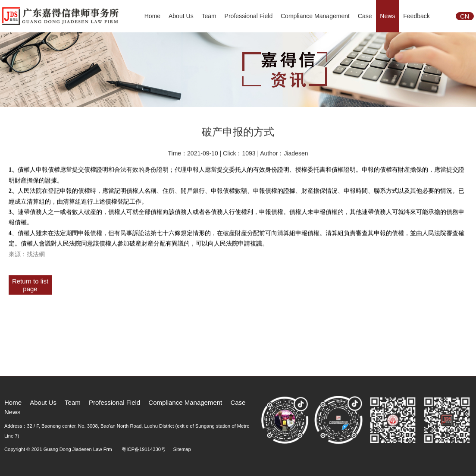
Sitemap (182, 449)
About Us (181, 16)
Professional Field (249, 16)
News (387, 16)
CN (465, 16)
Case (365, 16)
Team (209, 16)
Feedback (416, 16)
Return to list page (30, 284)
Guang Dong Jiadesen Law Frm (78, 449)
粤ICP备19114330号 (144, 449)
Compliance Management (315, 16)
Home (152, 16)
